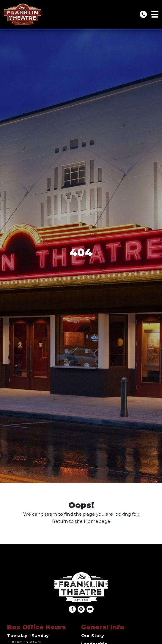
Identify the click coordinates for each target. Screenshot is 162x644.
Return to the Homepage (81, 521)
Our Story (93, 636)
